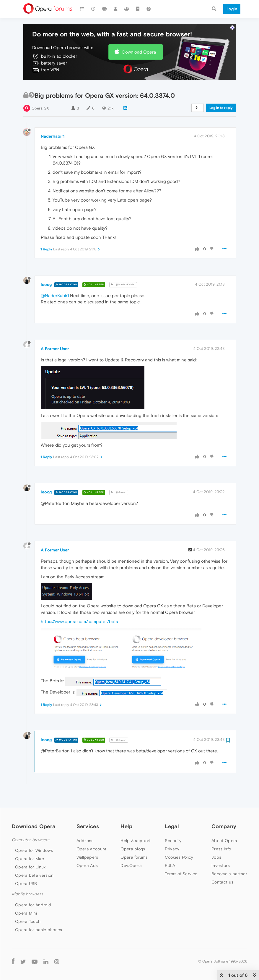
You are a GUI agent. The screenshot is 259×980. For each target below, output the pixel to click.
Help (126, 808)
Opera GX (40, 90)
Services (88, 808)
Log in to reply (221, 90)
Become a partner (229, 856)
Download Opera (139, 34)
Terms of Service (181, 856)
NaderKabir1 (53, 118)
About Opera (224, 823)
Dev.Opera (131, 848)
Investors (221, 848)
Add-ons (85, 823)
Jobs (216, 839)
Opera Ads (87, 848)
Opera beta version (34, 857)
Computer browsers (31, 822)
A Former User (55, 331)
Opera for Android (33, 887)
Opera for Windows (34, 833)
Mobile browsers (27, 876)
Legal (172, 808)
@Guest (119, 475)
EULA (170, 848)
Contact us (222, 864)
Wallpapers (87, 839)
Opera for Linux (30, 849)
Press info (221, 831)
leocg (46, 266)
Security (173, 823)
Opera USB (26, 866)
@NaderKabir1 (123, 267)
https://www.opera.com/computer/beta (79, 604)
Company (224, 808)
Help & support (136, 823)
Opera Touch (28, 903)
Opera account (92, 831)
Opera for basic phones (39, 912)
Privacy (172, 831)
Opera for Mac (30, 841)
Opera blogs (133, 831)
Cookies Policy (179, 839)
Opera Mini (26, 895)
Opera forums (134, 839)
